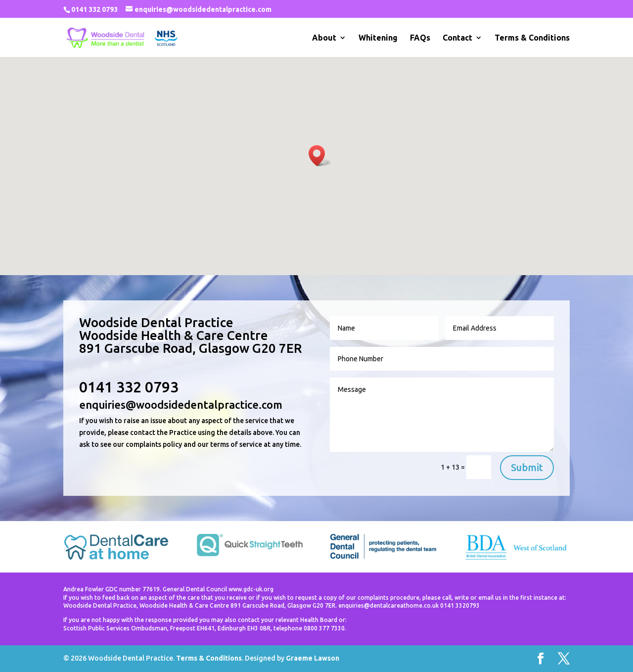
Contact (457, 38)
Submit (527, 467)
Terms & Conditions (532, 38)
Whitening (378, 38)
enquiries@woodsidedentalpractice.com (181, 405)
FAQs (420, 38)
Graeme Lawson (313, 658)
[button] (320, 156)
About (324, 38)
